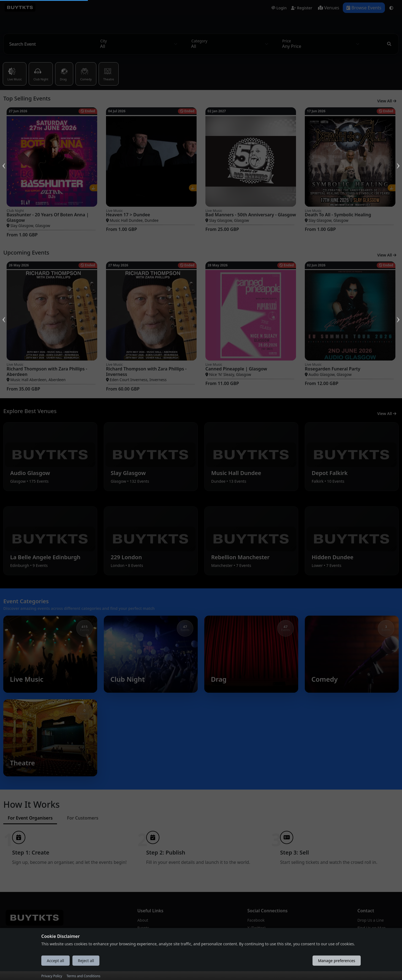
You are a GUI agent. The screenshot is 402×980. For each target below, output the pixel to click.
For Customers (83, 815)
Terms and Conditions (84, 976)
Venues (329, 8)
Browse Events (364, 8)
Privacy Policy (52, 976)
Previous (4, 159)
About (143, 917)
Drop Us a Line (371, 917)
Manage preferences (337, 961)
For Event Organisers (30, 815)
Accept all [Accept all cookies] (55, 961)
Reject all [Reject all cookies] (86, 961)
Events (143, 925)
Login (279, 8)
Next (398, 159)
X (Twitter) (256, 925)
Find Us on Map (371, 925)
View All (387, 101)
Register (302, 8)
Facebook (256, 917)
